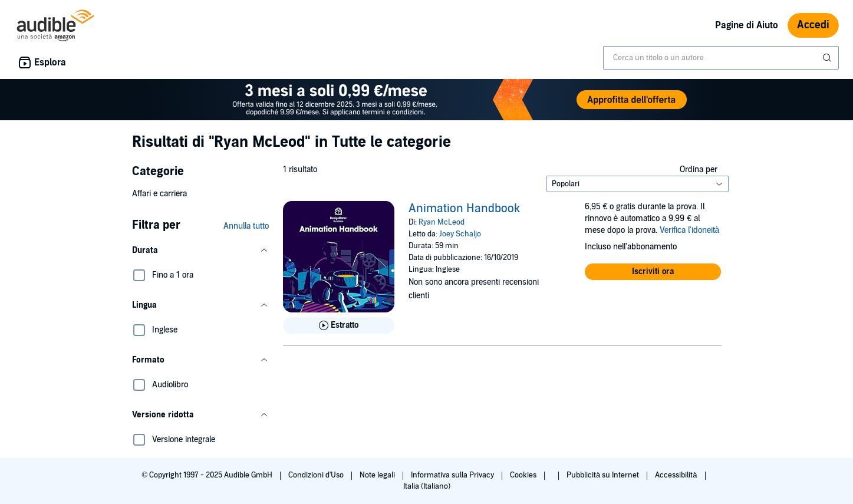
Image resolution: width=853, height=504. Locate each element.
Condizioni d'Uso (317, 475)
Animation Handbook (464, 209)
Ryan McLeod (442, 222)
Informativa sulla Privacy (453, 475)
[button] (200, 251)
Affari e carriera (159, 194)
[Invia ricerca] (828, 58)
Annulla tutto (246, 226)
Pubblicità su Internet (604, 475)
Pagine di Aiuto (747, 25)
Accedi (813, 25)
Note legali (378, 475)
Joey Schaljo (460, 234)
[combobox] (721, 58)
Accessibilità (677, 475)
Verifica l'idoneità (690, 230)
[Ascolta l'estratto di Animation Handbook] (339, 325)
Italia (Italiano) (427, 486)
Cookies (524, 475)
